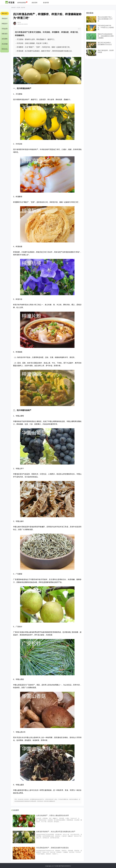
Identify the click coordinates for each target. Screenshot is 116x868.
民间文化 (5, 49)
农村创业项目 (22, 3)
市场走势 (5, 29)
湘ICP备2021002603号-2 (65, 866)
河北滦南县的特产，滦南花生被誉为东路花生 (52, 848)
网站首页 (5, 13)
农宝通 (18, 8)
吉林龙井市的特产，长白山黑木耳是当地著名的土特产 (56, 832)
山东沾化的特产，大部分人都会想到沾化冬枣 (52, 815)
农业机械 (5, 44)
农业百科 (35, 3)
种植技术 (5, 24)
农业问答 (46, 3)
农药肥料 (5, 39)
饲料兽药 (5, 34)
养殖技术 (5, 19)
